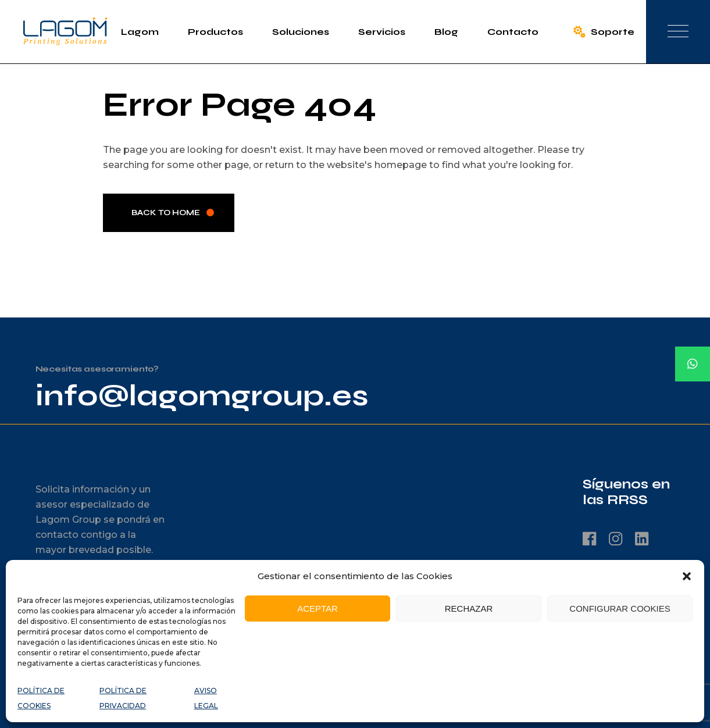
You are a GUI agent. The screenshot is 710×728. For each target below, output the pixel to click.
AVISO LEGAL (206, 698)
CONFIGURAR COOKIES (620, 609)
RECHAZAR (469, 609)
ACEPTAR (317, 609)
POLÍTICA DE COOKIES (41, 698)
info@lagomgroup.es (202, 396)
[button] (687, 576)
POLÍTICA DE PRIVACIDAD (123, 698)
